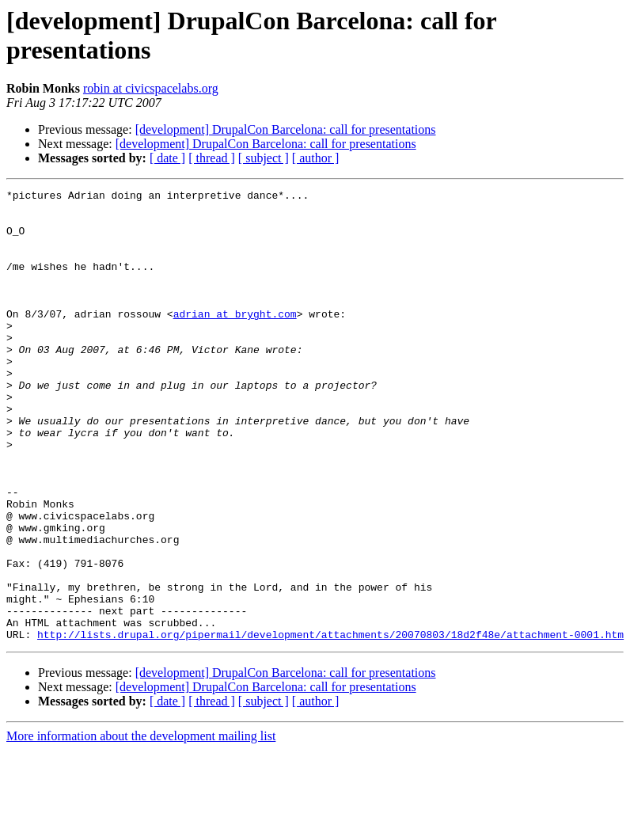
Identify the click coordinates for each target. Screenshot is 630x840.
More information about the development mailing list (141, 826)
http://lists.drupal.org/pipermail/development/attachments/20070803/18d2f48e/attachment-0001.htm (330, 724)
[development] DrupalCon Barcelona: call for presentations (286, 129)
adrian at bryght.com (235, 340)
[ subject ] (264, 158)
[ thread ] (212, 158)
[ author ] (316, 158)
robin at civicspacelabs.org (151, 88)
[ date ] (167, 158)
